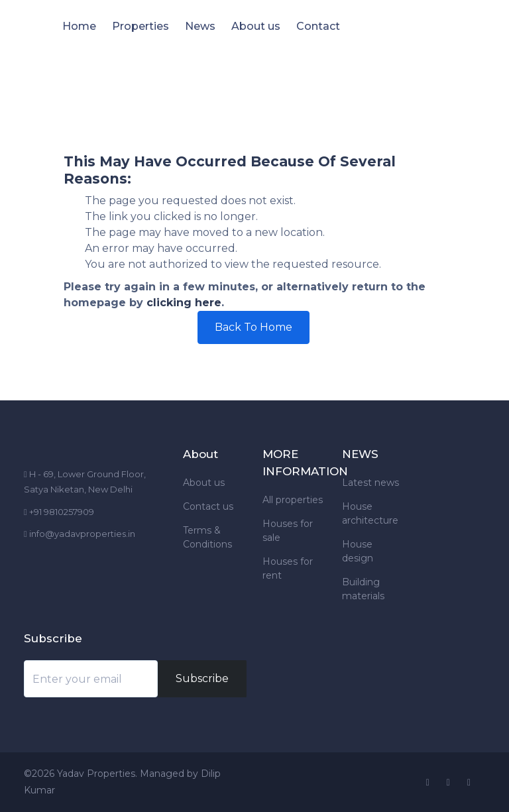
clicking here (184, 303)
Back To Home (254, 327)
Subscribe (202, 678)
